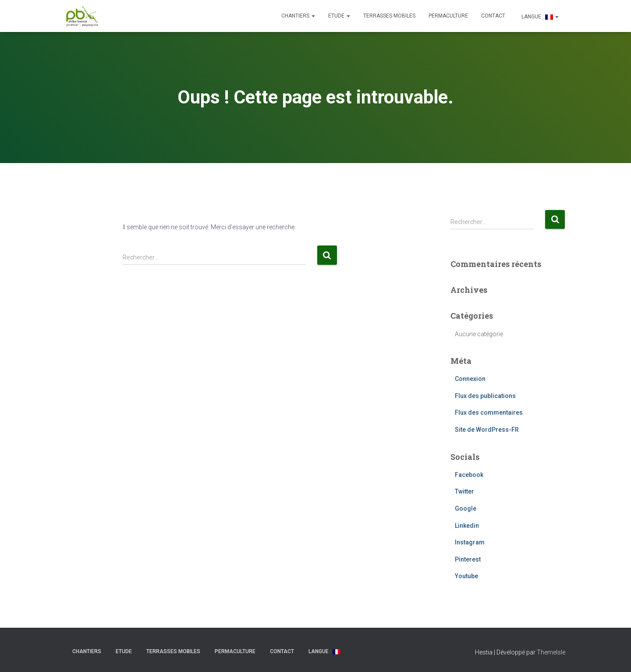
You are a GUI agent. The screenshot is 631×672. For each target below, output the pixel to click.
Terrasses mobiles (389, 16)
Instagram (470, 542)
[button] (313, 16)
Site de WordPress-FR (487, 430)
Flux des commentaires (489, 412)
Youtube (466, 576)
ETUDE (339, 16)
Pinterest (468, 559)
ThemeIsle (551, 652)
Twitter (464, 491)
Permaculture (448, 16)
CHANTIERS (298, 16)
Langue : (539, 17)
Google (466, 508)
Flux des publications (485, 396)
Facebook (469, 475)
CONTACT (493, 16)
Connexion (470, 379)
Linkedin (467, 526)
